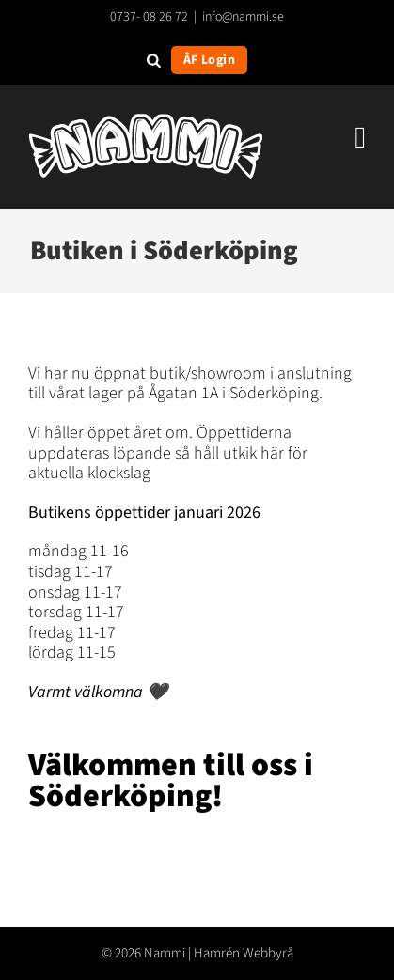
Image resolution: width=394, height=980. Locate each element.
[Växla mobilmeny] (360, 137)
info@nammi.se (243, 17)
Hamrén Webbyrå (244, 953)
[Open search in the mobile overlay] (154, 60)
